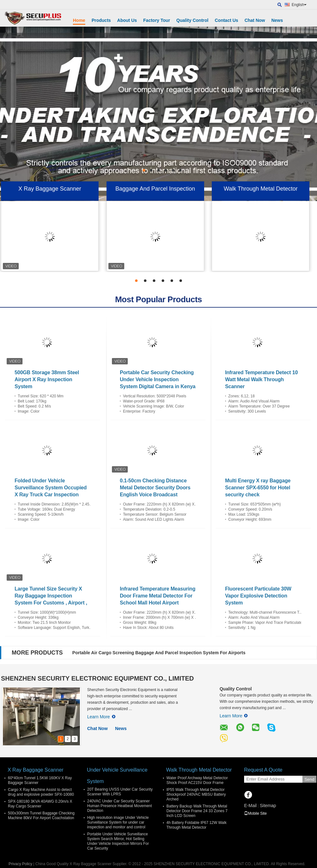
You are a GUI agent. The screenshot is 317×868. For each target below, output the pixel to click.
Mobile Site (255, 813)
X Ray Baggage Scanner (50, 189)
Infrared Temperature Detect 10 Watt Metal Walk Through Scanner (261, 379)
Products (101, 20)
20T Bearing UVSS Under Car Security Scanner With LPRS (120, 792)
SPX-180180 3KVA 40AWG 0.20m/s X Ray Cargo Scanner (40, 804)
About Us (127, 20)
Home (79, 20)
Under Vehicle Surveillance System (117, 776)
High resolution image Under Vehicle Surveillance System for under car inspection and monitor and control (118, 822)
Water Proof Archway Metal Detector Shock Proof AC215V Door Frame (197, 780)
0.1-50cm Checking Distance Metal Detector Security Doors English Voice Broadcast (155, 488)
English (299, 5)
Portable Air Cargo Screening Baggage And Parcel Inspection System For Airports (159, 653)
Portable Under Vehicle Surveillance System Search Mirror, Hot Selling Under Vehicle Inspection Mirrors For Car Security (118, 841)
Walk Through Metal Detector (261, 189)
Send (309, 779)
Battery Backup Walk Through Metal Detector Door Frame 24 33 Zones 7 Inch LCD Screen (197, 811)
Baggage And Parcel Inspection (155, 189)
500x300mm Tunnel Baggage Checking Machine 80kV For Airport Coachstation (41, 816)
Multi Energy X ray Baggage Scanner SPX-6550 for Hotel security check (258, 488)
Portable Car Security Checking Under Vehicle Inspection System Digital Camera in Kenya (158, 379)
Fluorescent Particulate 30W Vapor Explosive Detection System (258, 596)
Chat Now (255, 20)
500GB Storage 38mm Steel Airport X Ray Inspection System (47, 379)
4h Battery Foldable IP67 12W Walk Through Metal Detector (197, 825)
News (277, 20)
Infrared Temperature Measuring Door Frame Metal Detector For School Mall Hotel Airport (158, 596)
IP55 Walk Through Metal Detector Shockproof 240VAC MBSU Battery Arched (196, 794)
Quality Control (192, 20)
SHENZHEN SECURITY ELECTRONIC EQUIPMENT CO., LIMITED (97, 678)
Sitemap (268, 806)
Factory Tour (157, 20)
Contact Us (226, 20)
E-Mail (250, 806)
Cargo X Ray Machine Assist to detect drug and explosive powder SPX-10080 (41, 792)
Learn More (101, 717)
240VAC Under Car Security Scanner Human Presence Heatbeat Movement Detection (120, 806)
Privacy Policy (20, 864)
